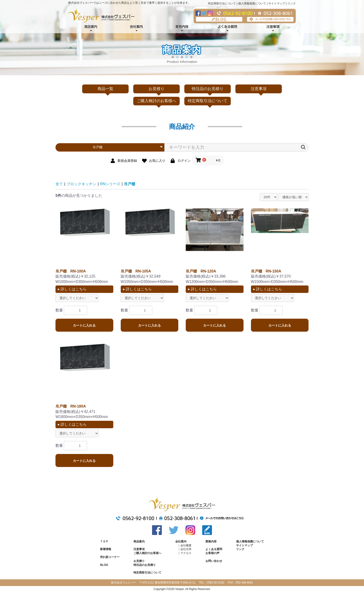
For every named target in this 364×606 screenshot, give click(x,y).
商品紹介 (91, 27)
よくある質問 (227, 27)
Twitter (204, 13)
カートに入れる (84, 325)
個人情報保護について (252, 3)
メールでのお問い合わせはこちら (270, 19)
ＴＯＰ (104, 541)
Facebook (198, 13)
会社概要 (186, 545)
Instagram (210, 13)
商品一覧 (105, 89)
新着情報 (106, 549)
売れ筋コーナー (110, 557)
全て (59, 184)
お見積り (156, 89)
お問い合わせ (214, 561)
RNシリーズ (110, 184)
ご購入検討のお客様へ (156, 101)
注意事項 (273, 27)
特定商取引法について (222, 3)
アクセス (186, 553)
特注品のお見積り (208, 89)
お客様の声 (212, 553)
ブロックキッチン (81, 184)
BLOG (219, 19)
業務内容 (182, 27)
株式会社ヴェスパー (101, 16)
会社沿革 (186, 549)
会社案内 (136, 27)
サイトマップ (277, 3)
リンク (292, 3)
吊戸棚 (130, 184)
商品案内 (139, 541)
